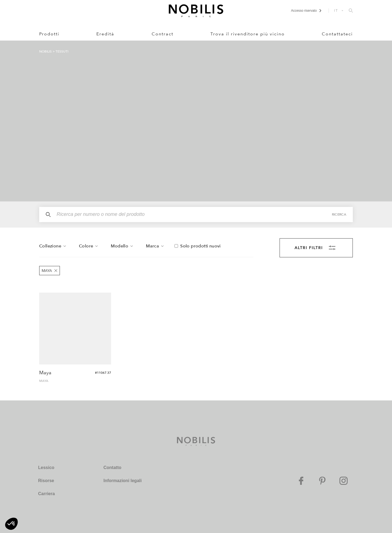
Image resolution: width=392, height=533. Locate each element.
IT (336, 11)
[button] (11, 524)
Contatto (112, 468)
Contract (163, 34)
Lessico (46, 468)
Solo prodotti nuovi (200, 246)
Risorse (46, 481)
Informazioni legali (122, 481)
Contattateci (337, 34)
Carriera (46, 494)
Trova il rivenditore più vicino (248, 34)
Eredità (105, 34)
